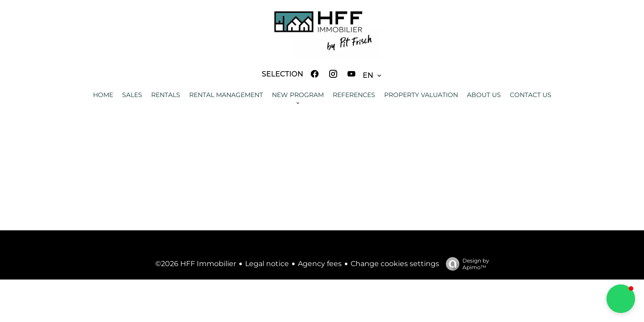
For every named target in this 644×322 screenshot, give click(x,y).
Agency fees (320, 264)
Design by (465, 264)
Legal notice (267, 264)
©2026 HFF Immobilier (196, 264)
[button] (621, 299)
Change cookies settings (395, 264)
